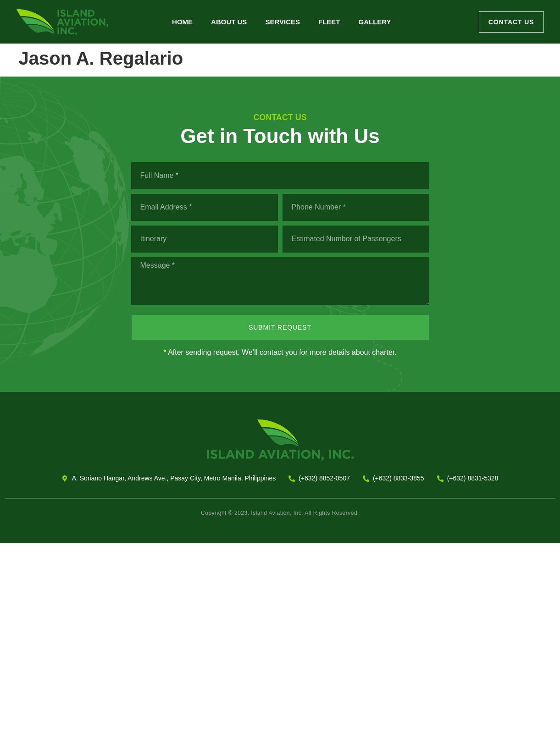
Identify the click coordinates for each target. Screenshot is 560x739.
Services (283, 22)
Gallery (374, 22)
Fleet (329, 22)
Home (182, 22)
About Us (229, 22)
